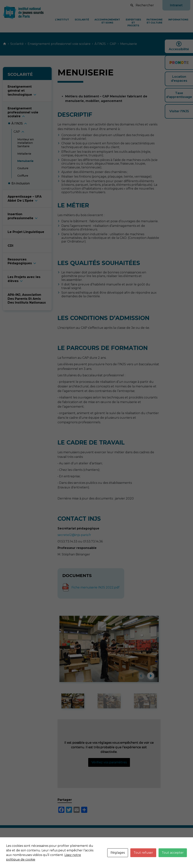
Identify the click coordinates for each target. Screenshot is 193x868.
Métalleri (24, 154)
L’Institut (62, 20)
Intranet (176, 5)
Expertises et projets (133, 23)
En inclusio (21, 183)
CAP (113, 44)
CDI (10, 246)
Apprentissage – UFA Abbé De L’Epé (25, 199)
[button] (141, 676)
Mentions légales (136, 843)
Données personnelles (170, 843)
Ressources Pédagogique (20, 261)
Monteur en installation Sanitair (26, 143)
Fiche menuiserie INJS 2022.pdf (95, 587)
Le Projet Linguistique (26, 232)
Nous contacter (108, 843)
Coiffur (23, 176)
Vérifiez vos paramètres (109, 762)
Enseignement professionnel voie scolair (23, 112)
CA (17, 132)
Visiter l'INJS (179, 111)
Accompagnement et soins (107, 21)
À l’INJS (100, 44)
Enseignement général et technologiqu (20, 91)
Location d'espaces (179, 79)
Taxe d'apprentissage (179, 95)
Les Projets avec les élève (24, 279)
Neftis (186, 855)
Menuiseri (25, 161)
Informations (178, 20)
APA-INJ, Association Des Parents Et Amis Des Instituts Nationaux (27, 299)
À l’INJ (17, 123)
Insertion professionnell (20, 216)
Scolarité (82, 20)
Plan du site (181, 847)
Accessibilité (179, 46)
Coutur (23, 168)
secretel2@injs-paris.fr (74, 535)
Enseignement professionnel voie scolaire (59, 44)
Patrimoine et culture (155, 21)
